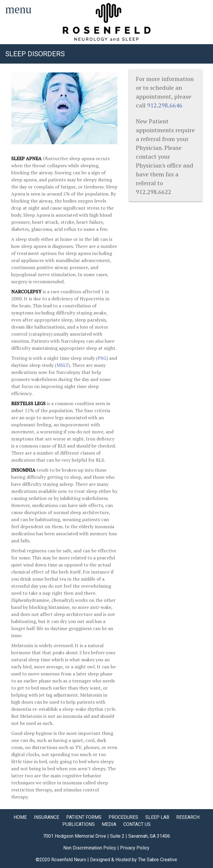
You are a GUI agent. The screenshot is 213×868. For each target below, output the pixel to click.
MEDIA (109, 824)
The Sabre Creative (158, 860)
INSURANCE (46, 817)
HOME (20, 817)
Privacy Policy (135, 848)
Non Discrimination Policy (90, 848)
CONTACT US (137, 824)
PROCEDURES (123, 817)
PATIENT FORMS (84, 817)
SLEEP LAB (157, 817)
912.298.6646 (165, 105)
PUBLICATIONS (79, 824)
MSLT (63, 365)
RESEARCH (188, 817)
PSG (102, 358)
